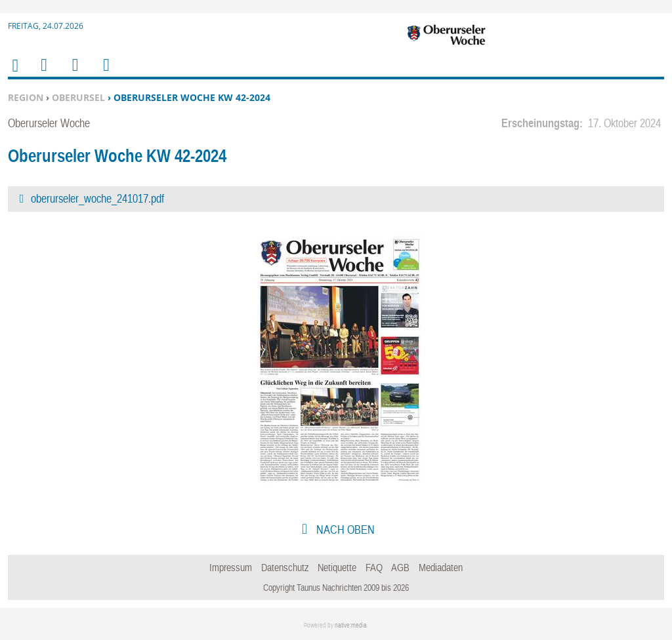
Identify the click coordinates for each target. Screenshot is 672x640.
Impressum (231, 567)
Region (26, 97)
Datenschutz (285, 567)
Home (14, 74)
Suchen (73, 73)
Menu (43, 73)
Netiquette (337, 567)
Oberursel (78, 97)
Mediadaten (441, 567)
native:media (351, 625)
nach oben (344, 530)
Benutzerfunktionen (105, 73)
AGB (400, 567)
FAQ (374, 567)
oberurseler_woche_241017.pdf (97, 198)
